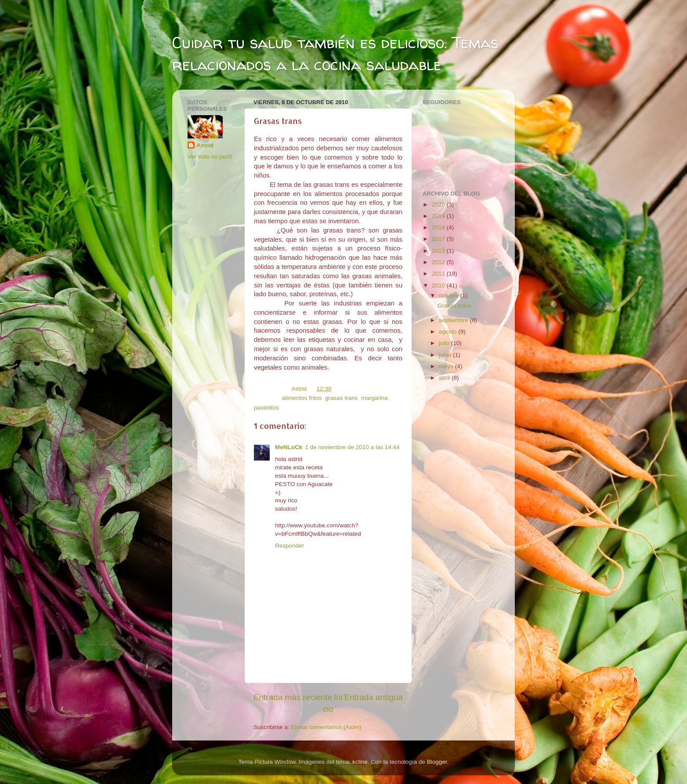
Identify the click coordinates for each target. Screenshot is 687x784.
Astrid (205, 145)
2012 (439, 262)
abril (445, 378)
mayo (447, 366)
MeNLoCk (289, 447)
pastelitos (266, 408)
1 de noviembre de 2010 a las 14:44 (352, 447)
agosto (448, 332)
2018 (439, 227)
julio (445, 343)
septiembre (454, 320)
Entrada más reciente (293, 697)
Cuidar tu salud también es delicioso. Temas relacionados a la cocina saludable (335, 53)
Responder (289, 546)
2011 (439, 274)
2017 (439, 239)
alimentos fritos (302, 398)
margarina (374, 398)
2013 (439, 251)
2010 (439, 285)
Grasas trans (454, 306)
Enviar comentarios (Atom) (326, 727)
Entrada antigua (374, 697)
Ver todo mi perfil (210, 157)
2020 (439, 205)
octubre (450, 296)
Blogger (437, 762)
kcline (360, 762)
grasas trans (341, 398)
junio (446, 355)
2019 (439, 216)
